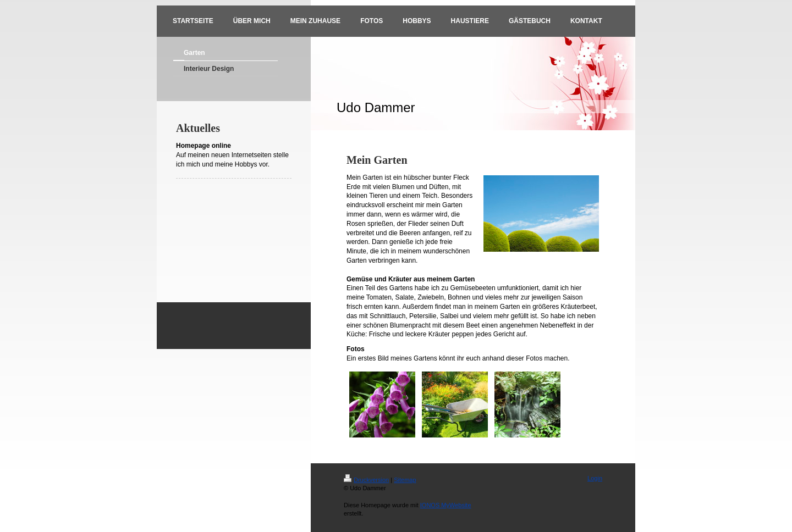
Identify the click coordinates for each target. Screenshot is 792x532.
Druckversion (366, 480)
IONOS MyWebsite (446, 505)
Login (595, 478)
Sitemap (405, 480)
